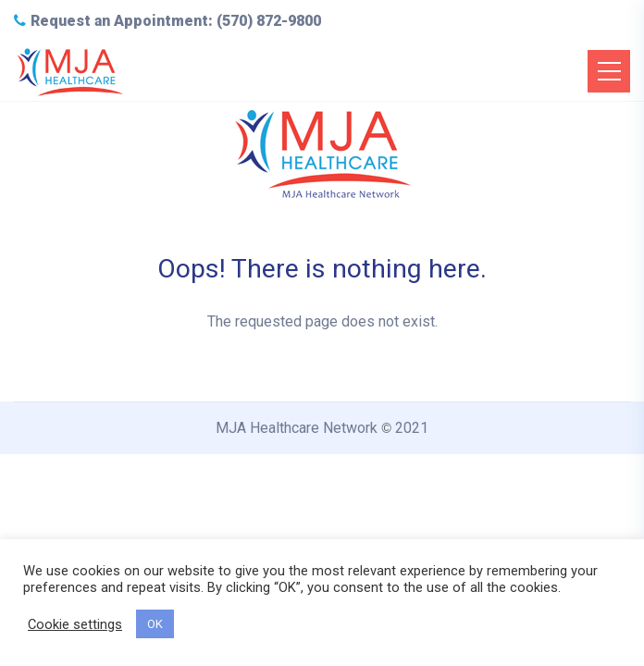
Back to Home (322, 390)
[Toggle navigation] (609, 71)
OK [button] (155, 624)
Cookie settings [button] (75, 624)
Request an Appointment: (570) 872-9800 (167, 21)
